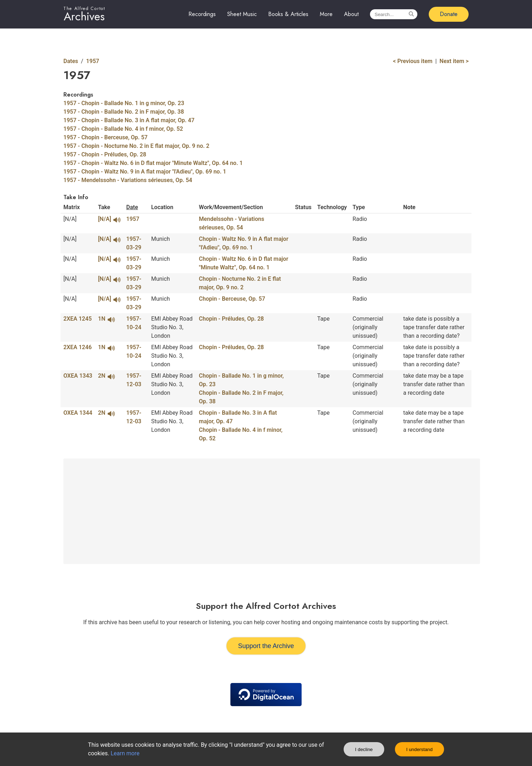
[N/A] (109, 219)
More (326, 14)
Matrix (72, 207)
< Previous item (413, 61)
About (351, 14)
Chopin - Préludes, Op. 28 (231, 319)
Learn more (125, 753)
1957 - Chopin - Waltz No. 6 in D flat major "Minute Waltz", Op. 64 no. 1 (153, 163)
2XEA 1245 (78, 319)
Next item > (454, 61)
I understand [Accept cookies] (419, 749)
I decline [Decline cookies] (364, 749)
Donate (449, 14)
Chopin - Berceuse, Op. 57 (232, 299)
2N (106, 376)
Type (359, 207)
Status (303, 207)
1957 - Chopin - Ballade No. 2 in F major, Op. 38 (124, 112)
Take (104, 207)
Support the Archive (266, 646)
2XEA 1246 (78, 347)
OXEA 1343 (78, 376)
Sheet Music (242, 14)
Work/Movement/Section (231, 207)
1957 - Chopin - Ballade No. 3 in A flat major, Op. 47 (129, 120)
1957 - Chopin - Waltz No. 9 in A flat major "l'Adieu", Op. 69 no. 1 (145, 172)
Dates (71, 61)
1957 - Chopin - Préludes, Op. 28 (105, 154)
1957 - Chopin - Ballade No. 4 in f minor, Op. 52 (123, 129)
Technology (332, 207)
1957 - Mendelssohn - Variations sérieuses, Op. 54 (128, 180)
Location (162, 207)
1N (106, 319)
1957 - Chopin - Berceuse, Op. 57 (105, 137)
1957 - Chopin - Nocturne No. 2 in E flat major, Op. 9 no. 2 (136, 146)
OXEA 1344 (78, 413)
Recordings (202, 14)
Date (132, 207)
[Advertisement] (272, 511)
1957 (93, 61)
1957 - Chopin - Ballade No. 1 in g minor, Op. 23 (124, 103)
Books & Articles (288, 14)
